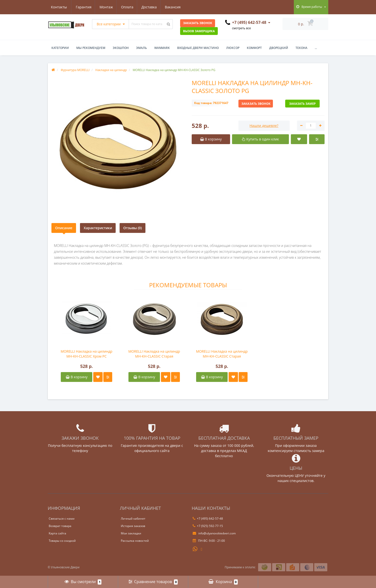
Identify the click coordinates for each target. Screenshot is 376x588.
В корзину (77, 377)
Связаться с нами (62, 519)
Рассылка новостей (135, 541)
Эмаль (141, 48)
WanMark (162, 48)
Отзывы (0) (133, 228)
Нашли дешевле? (264, 126)
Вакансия (151, 7)
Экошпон (121, 48)
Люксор (233, 48)
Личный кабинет (133, 519)
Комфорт (254, 48)
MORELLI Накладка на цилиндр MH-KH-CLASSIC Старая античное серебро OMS (154, 354)
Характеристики (98, 228)
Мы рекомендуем (91, 48)
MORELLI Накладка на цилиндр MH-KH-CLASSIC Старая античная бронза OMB (222, 354)
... (316, 48)
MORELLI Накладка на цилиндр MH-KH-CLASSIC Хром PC (86, 354)
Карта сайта (57, 533)
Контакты (176, 7)
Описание (64, 228)
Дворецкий (279, 48)
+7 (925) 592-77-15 (208, 526)
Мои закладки (131, 533)
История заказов (133, 526)
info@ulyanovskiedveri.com (214, 533)
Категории (60, 48)
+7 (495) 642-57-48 (208, 519)
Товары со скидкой (62, 541)
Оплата (104, 7)
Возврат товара (60, 526)
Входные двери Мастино (198, 48)
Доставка (126, 7)
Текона (301, 48)
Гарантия (59, 7)
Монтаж (82, 7)
